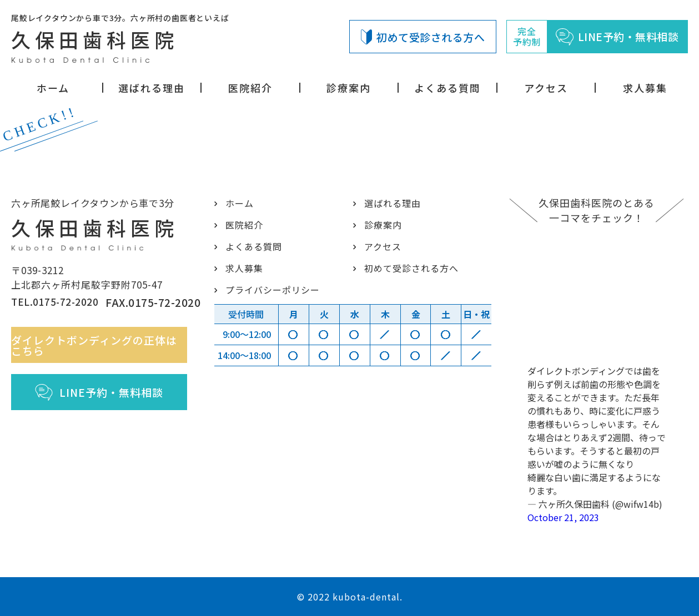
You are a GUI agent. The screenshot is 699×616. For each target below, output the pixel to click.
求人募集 (645, 88)
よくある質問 (447, 88)
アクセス (546, 88)
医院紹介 (250, 88)
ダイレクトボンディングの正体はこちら (105, 361)
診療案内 (349, 88)
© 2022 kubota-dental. (350, 597)
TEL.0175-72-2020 (46, 313)
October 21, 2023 (563, 517)
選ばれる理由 (152, 88)
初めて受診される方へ (423, 37)
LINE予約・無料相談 (106, 408)
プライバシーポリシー (270, 290)
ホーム (53, 88)
